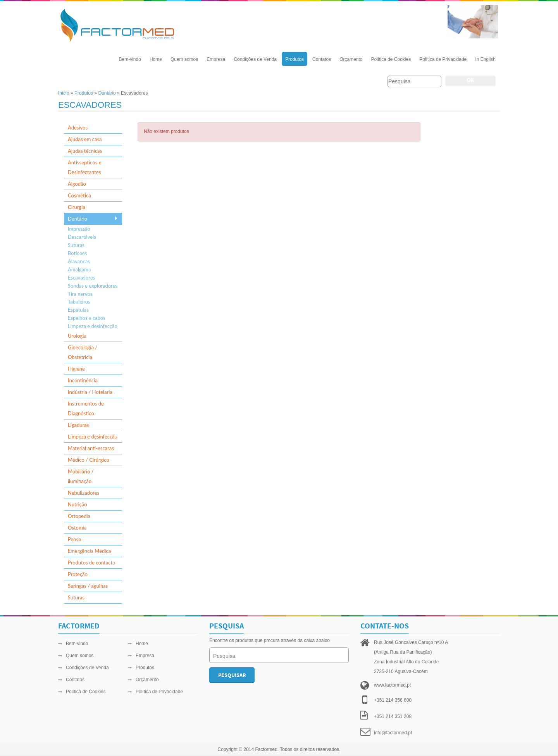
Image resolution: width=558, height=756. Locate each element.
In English (485, 59)
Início (64, 93)
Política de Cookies (391, 59)
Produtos (294, 59)
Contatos (322, 59)
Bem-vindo (130, 59)
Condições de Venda (255, 59)
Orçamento (351, 59)
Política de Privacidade (443, 59)
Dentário (107, 93)
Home (156, 59)
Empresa (216, 59)
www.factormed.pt (392, 685)
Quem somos (184, 59)
